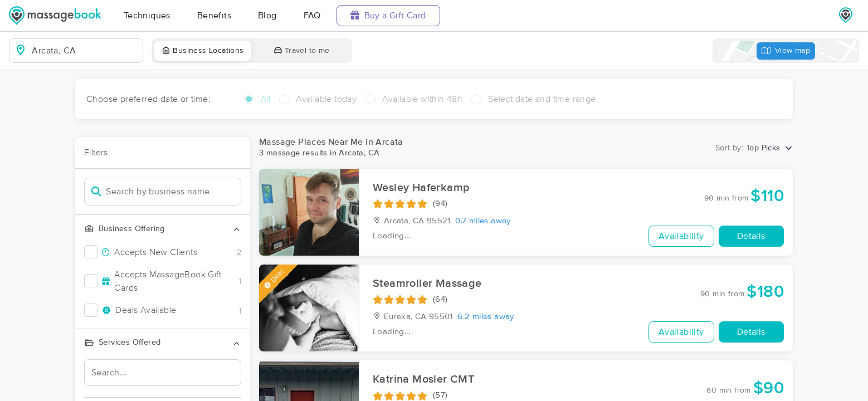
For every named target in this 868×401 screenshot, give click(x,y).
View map (786, 51)
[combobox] (85, 51)
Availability (681, 236)
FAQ (312, 16)
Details (751, 236)
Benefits (214, 16)
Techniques (147, 16)
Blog (267, 16)
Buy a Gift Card (388, 15)
